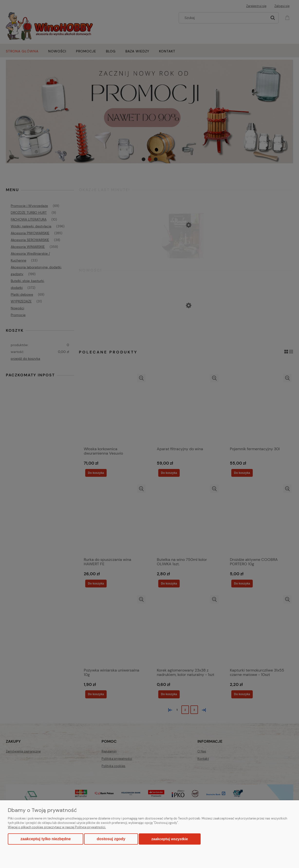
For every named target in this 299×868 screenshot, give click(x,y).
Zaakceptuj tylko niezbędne (46, 839)
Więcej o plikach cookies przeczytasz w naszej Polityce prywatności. (57, 827)
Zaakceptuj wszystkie (170, 839)
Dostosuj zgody (111, 839)
